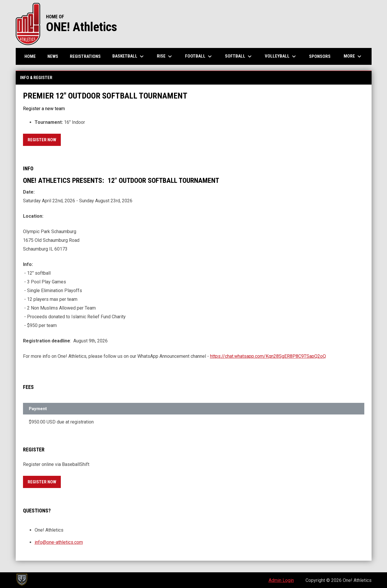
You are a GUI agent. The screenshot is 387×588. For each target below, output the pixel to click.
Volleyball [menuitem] (281, 56)
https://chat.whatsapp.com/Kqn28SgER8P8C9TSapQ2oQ (268, 356)
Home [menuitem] (30, 56)
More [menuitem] (353, 56)
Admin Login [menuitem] (281, 580)
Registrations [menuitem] (85, 56)
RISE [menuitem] (165, 56)
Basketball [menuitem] (129, 56)
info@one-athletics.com (59, 542)
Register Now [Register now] (44, 139)
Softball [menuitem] (239, 56)
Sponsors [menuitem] (320, 56)
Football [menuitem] (199, 56)
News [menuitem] (53, 56)
